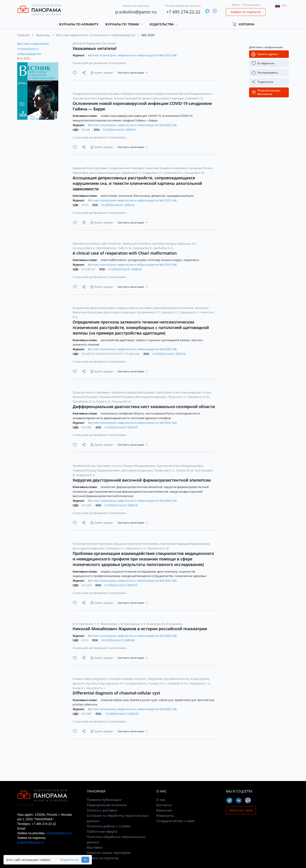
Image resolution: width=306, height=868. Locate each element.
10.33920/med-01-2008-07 (121, 585)
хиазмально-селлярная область (123, 413)
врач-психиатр (168, 571)
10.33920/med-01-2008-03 (125, 269)
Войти (236, 5)
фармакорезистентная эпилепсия (140, 487)
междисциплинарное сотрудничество (148, 576)
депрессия (159, 196)
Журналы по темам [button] (122, 24)
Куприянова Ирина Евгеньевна (94, 308)
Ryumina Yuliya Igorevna (103, 683)
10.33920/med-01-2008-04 (169, 354)
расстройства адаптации (118, 340)
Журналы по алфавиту (79, 24)
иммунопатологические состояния (97, 120)
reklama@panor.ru (59, 833)
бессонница (142, 196)
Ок (85, 860)
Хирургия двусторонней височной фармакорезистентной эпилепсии (142, 480)
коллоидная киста (188, 413)
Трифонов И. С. (165, 470)
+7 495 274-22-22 (183, 12)
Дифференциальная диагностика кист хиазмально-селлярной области (144, 407)
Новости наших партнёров (109, 853)
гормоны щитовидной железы (169, 340)
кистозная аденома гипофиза (151, 418)
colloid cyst (166, 700)
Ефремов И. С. (132, 173)
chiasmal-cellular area (115, 700)
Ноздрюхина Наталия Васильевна (96, 94)
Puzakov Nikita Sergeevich (90, 679)
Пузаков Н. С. (177, 397)
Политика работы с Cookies (109, 826)
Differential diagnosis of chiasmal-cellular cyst (116, 693)
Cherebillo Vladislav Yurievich (128, 679)
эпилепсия (108, 487)
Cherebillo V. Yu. (178, 683)
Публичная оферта (102, 831)
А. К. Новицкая (151, 624)
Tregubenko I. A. (200, 683)
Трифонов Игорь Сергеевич (92, 466)
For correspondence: (134, 683)
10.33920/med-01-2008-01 (119, 130)
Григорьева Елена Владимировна (180, 466)
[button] (245, 24)
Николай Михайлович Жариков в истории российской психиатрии (140, 629)
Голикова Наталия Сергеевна (93, 544)
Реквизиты (165, 815)
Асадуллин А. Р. (153, 173)
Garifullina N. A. (164, 248)
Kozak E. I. (79, 688)
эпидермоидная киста (88, 418)
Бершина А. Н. (136, 548)
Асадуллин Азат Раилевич (127, 168)
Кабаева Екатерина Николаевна (143, 94)
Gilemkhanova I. (107, 248)
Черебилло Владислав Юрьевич (134, 392)
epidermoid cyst (186, 700)
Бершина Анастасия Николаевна (137, 544)
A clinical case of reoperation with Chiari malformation (125, 253)
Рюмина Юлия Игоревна (117, 397)
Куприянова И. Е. (149, 312)
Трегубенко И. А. (84, 401)
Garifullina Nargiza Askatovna (172, 244)
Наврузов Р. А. (86, 475)
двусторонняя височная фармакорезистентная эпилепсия (129, 492)
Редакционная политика (107, 805)
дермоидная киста (117, 418)
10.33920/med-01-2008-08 (118, 640)
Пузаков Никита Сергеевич (92, 392)
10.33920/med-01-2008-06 (121, 505)
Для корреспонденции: (169, 98)
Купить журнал (104, 73)
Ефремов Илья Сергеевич (91, 168)
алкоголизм (109, 196)
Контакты (164, 805)
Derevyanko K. (143, 248)
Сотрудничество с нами (176, 821)
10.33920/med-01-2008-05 (121, 427)
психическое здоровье (191, 576)
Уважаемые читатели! (95, 48)
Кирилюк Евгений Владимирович (189, 94)
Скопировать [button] (117, 63)
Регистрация (251, 5)
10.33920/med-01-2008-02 (118, 205)
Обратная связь (241, 810)
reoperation (191, 260)
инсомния (126, 196)
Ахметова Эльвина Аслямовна (166, 168)
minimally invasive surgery (165, 260)
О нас (161, 800)
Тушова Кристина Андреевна (93, 98)
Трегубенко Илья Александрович (180, 392)
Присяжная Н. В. (158, 548)
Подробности (69, 860)
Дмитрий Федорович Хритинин (94, 43)
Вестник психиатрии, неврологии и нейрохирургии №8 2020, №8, (132, 55)
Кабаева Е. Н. (195, 98)
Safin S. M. (126, 248)
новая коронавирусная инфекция (124, 116)
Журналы (43, 35)
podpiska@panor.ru (31, 842)
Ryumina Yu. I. (96, 688)
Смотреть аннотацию (131, 73)
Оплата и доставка (102, 810)
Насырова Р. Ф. (194, 173)
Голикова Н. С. (116, 548)
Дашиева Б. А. (190, 312)
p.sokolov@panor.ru (136, 12)
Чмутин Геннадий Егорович (133, 98)
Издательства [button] (161, 24)
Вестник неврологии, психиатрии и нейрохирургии (96, 35)
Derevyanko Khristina (137, 244)
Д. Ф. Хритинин (83, 624)
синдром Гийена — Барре (140, 120)
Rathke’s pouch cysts (144, 700)
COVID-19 (155, 116)
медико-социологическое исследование (129, 571)
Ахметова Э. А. (174, 173)
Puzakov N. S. (158, 683)
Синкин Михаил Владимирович (134, 466)
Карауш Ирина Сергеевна (135, 308)
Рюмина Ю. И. (122, 401)
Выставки (95, 847)
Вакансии (164, 810)
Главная (23, 35)
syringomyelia (137, 260)
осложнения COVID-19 (178, 116)
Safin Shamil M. (111, 244)
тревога (141, 340)
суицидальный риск (180, 196)
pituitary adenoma (85, 704)
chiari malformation (114, 260)
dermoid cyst (206, 700)
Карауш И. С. (171, 312)
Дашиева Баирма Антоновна (174, 308)
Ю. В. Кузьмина (172, 624)
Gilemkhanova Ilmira (87, 244)
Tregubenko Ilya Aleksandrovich (169, 679)
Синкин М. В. (185, 470)
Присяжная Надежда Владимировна (185, 544)
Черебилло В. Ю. (199, 397)
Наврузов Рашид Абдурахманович (97, 470)
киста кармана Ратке (160, 413)
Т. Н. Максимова (106, 624)
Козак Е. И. (104, 401)
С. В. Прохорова (129, 624)
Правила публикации (104, 800)
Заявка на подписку (246, 12)
